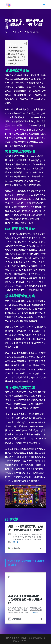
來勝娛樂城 (29, 32)
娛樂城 (37, 32)
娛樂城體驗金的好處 (17, 57)
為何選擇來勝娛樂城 (17, 60)
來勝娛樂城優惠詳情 (17, 51)
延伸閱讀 (12, 64)
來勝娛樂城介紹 (15, 47)
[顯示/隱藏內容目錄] (23, 43)
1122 (9, 32)
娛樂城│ (24, 638)
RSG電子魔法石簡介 (17, 54)
